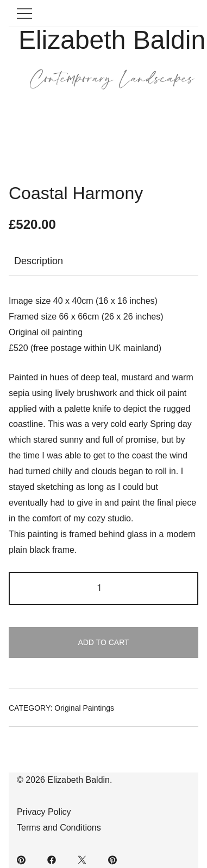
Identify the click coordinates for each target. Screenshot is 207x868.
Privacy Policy (44, 812)
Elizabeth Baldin (112, 40)
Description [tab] (39, 261)
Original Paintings (84, 708)
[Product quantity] (103, 588)
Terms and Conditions (59, 828)
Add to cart (103, 642)
